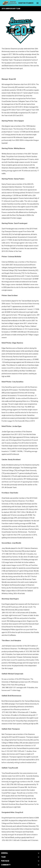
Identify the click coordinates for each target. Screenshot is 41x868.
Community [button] (6, 865)
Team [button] (3, 857)
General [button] (5, 853)
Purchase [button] (5, 861)
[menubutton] (38, 3)
